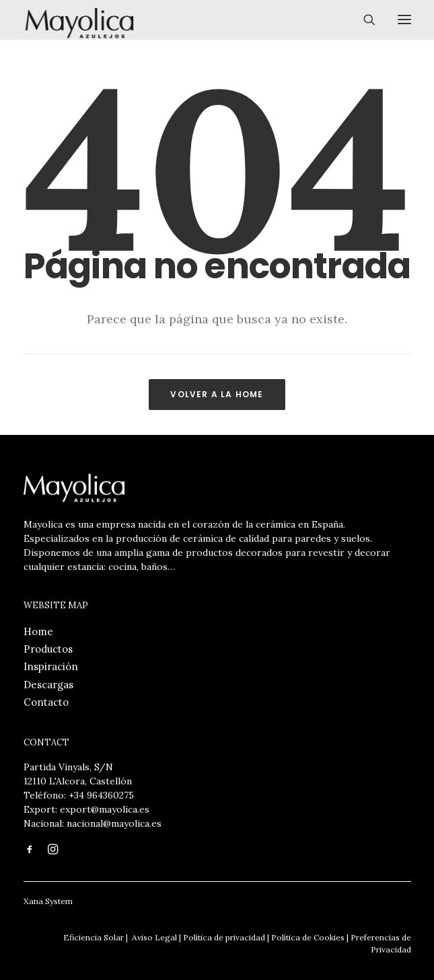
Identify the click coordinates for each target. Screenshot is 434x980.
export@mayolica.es (105, 809)
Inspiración (51, 666)
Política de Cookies (308, 937)
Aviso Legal (153, 937)
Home (38, 631)
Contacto (46, 702)
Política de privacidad (224, 937)
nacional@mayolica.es (114, 823)
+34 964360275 (101, 795)
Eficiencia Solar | (96, 937)
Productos (48, 649)
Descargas (48, 685)
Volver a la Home (217, 394)
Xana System (48, 901)
